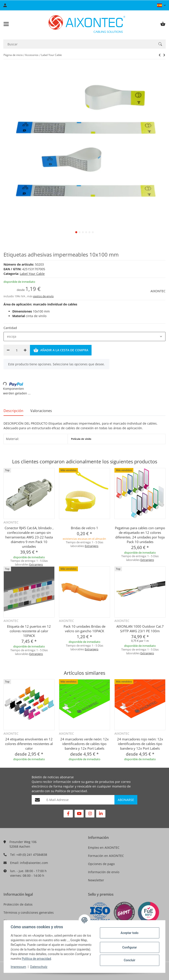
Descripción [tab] (13, 411)
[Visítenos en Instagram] (90, 814)
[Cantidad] (17, 350)
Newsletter (96, 880)
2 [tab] (80, 232)
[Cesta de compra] (163, 24)
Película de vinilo (81, 439)
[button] (161, 5)
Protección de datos (18, 904)
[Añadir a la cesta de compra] (61, 350)
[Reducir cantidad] (8, 350)
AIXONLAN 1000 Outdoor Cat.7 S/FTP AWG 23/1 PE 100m (140, 629)
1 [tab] (76, 232)
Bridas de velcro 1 (84, 528)
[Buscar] (79, 44)
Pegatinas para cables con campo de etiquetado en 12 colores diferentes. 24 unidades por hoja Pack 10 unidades (140, 535)
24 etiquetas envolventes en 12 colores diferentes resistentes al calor (29, 744)
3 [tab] (83, 232)
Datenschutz (39, 967)
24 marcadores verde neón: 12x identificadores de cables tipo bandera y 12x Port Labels (84, 744)
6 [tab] (93, 232)
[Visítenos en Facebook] (68, 814)
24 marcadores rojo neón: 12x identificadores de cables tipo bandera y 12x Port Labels (140, 744)
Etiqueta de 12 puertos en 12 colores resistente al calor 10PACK (29, 631)
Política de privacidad (71, 791)
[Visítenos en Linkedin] (101, 814)
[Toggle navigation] (6, 24)
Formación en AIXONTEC (106, 856)
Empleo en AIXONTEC (104, 848)
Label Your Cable (32, 274)
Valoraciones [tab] (41, 411)
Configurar (129, 947)
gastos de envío (43, 296)
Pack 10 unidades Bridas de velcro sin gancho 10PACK (84, 629)
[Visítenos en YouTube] (79, 814)
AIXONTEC (158, 291)
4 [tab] (86, 232)
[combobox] (84, 337)
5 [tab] (89, 232)
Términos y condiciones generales (29, 913)
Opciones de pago (101, 864)
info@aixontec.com (34, 863)
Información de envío (104, 872)
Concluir (129, 960)
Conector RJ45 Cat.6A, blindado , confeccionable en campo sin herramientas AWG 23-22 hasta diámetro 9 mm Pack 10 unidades (29, 537)
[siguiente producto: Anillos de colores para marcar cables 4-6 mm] (160, 55)
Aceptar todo (129, 933)
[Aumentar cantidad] (25, 350)
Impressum (18, 967)
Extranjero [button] (36, 564)
